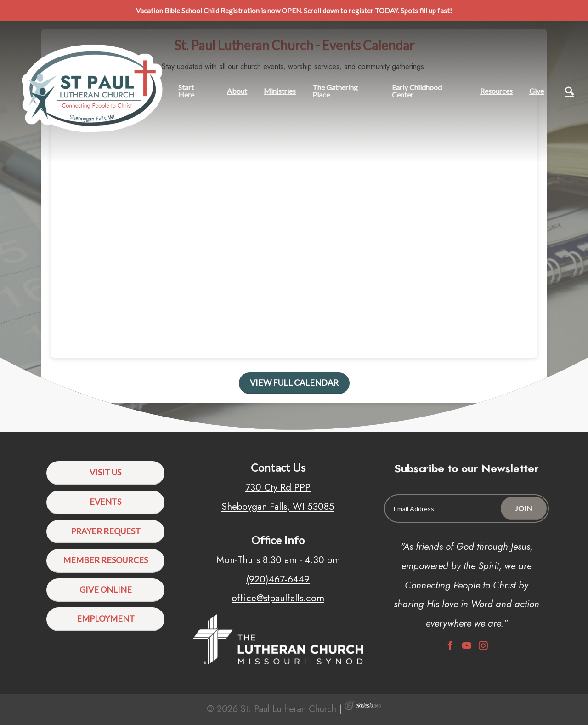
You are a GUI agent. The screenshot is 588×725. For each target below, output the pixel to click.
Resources (496, 91)
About (237, 91)
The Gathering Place (335, 91)
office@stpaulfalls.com (278, 598)
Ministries (280, 91)
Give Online (106, 589)
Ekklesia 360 (363, 706)
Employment (106, 618)
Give (537, 91)
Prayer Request (106, 531)
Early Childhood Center (417, 91)
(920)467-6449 (278, 579)
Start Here (186, 91)
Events (105, 502)
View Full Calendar (294, 382)
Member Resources (105, 560)
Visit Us (105, 472)
